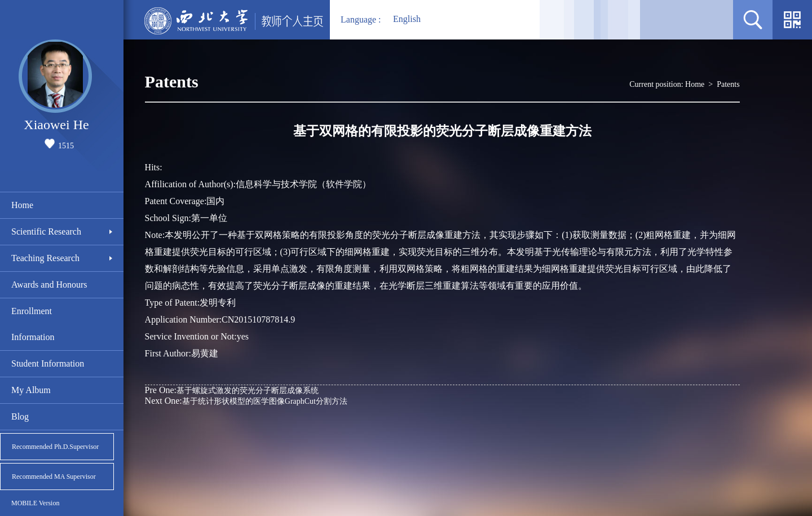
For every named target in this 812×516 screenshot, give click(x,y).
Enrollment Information (33, 324)
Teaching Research (45, 258)
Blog (20, 416)
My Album (31, 390)
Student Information (48, 363)
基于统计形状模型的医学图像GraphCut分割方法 (246, 401)
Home (22, 205)
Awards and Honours (49, 285)
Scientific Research (46, 231)
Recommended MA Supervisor (54, 477)
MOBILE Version (35, 503)
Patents (728, 84)
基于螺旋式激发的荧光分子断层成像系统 (232, 390)
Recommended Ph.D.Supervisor (55, 447)
